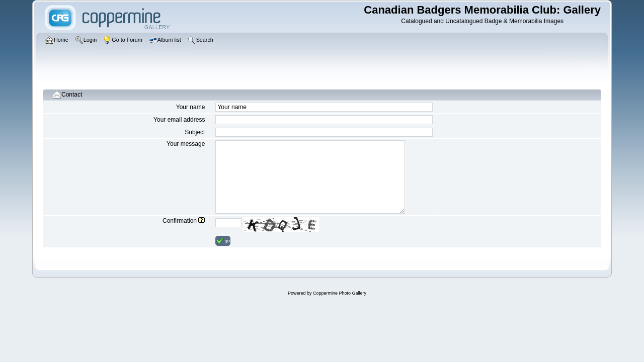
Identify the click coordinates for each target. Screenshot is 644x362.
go (223, 241)
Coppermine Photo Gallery (340, 293)
